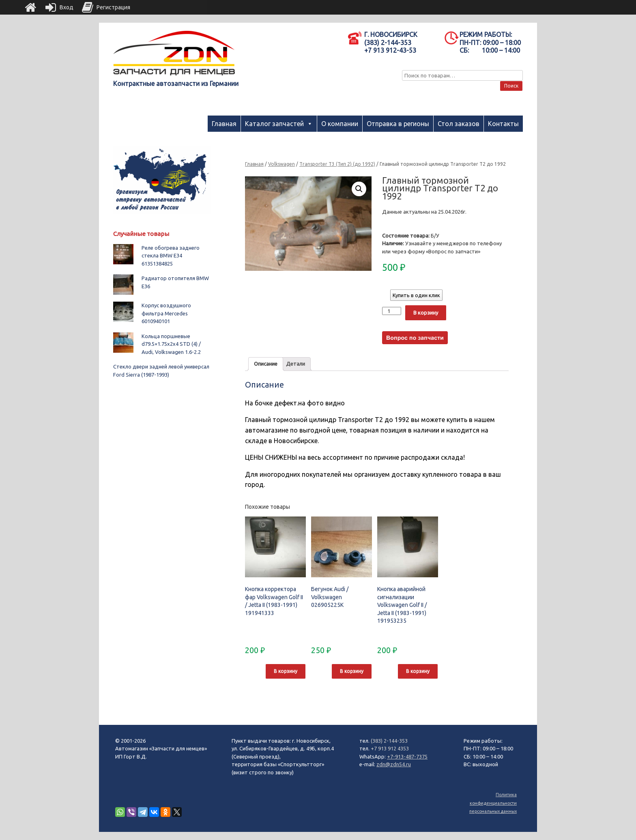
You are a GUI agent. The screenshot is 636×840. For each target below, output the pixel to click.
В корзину (426, 313)
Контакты (503, 124)
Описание (266, 364)
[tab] (266, 364)
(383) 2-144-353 (389, 741)
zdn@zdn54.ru (394, 764)
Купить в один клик (416, 295)
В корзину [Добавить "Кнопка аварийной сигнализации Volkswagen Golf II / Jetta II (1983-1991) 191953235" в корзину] (418, 671)
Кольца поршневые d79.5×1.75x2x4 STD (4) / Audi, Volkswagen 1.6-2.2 (171, 344)
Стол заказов (459, 124)
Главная (224, 124)
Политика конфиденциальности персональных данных (493, 803)
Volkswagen (281, 164)
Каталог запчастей (274, 124)
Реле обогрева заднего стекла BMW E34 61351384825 (171, 256)
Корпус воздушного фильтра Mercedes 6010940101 (166, 313)
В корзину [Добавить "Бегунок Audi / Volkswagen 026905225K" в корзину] (352, 671)
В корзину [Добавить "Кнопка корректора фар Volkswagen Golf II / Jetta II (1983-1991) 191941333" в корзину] (286, 671)
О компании (340, 124)
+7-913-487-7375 (407, 756)
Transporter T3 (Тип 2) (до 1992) (337, 164)
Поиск (511, 86)
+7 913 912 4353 (390, 748)
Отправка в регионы (398, 124)
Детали (295, 364)
